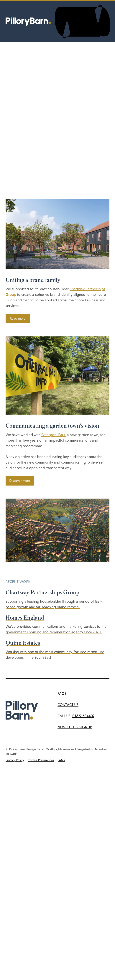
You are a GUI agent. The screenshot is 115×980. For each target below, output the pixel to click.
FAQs (62, 693)
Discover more (20, 481)
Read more (18, 319)
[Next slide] (10, 564)
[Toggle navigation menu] (83, 22)
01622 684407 (83, 716)
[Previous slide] (7, 564)
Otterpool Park (53, 435)
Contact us (68, 705)
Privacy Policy (15, 760)
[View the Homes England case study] (57, 625)
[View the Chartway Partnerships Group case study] (57, 600)
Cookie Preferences (41, 760)
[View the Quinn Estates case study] (57, 650)
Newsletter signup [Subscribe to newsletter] (75, 727)
